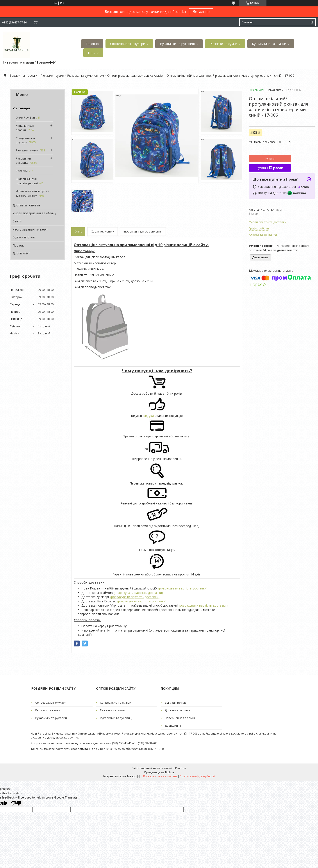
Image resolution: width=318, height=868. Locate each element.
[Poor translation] (16, 803)
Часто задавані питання (30, 229)
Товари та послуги (23, 75)
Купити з (270, 168)
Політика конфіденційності (197, 776)
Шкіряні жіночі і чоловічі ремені (27, 181)
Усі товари (21, 108)
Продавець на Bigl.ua (159, 772)
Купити (270, 159)
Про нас (18, 245)
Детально (201, 12)
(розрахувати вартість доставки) (183, 588)
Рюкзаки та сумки (223, 44)
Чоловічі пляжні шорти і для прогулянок (32, 193)
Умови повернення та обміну (34, 213)
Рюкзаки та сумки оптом (86, 75)
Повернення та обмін (180, 718)
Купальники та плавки (269, 44)
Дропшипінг (21, 253)
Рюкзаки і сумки (52, 75)
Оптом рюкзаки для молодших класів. (135, 75)
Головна (92, 44)
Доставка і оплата (26, 205)
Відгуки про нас (24, 237)
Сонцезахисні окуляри (128, 44)
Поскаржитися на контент (160, 776)
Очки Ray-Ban (25, 117)
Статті (17, 221)
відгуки (149, 416)
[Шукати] (311, 22)
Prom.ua (181, 768)
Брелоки (22, 171)
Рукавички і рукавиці (24, 161)
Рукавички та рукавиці (177, 44)
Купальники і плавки (25, 128)
